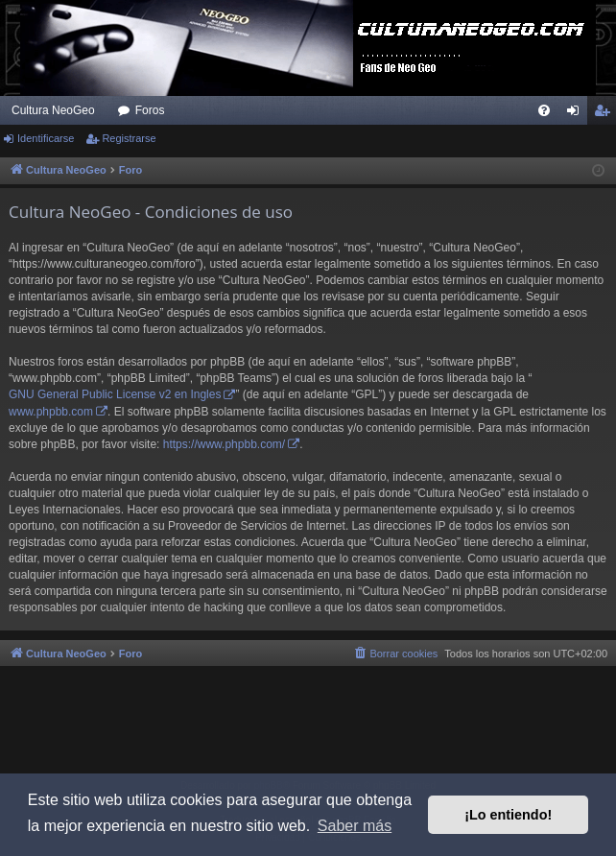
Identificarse (46, 138)
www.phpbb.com (51, 412)
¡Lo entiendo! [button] (508, 815)
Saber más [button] (355, 826)
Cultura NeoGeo (53, 110)
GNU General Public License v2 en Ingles (115, 394)
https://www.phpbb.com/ (224, 444)
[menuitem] (544, 110)
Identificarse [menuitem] (577, 114)
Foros (150, 110)
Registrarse (129, 138)
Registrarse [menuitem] (606, 114)
